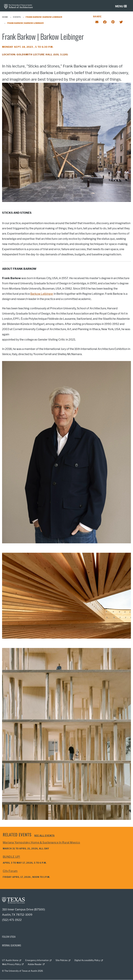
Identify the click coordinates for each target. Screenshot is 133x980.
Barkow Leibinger (42, 294)
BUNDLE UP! (11, 857)
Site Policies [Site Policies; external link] (62, 960)
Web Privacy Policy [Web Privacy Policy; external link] (11, 964)
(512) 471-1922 (12, 920)
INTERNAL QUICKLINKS (12, 945)
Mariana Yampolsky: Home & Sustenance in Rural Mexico (41, 843)
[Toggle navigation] (121, 6)
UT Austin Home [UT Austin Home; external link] (10, 960)
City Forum (10, 871)
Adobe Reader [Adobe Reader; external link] (35, 964)
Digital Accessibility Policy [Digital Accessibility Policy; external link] (87, 960)
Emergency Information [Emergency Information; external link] (37, 960)
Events (17, 17)
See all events (44, 836)
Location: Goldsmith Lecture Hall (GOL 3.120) (35, 55)
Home (5, 17)
